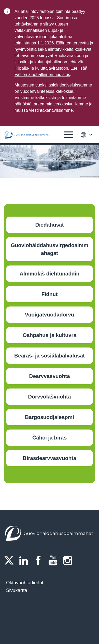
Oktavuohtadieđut (25, 583)
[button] (68, 135)
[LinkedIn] (25, 560)
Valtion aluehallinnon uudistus (42, 75)
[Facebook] (40, 560)
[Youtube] (55, 560)
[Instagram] (69, 560)
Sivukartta (17, 590)
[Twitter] (11, 560)
